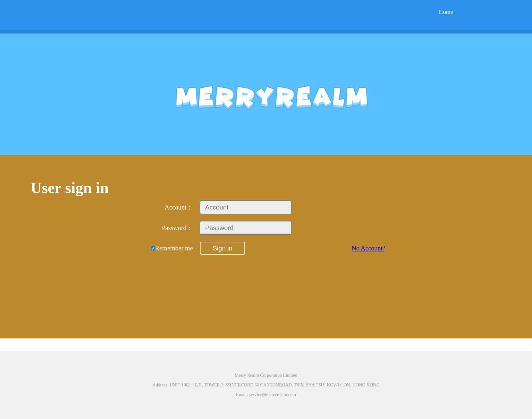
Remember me (172, 248)
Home (446, 12)
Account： (179, 207)
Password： (177, 228)
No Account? (368, 248)
